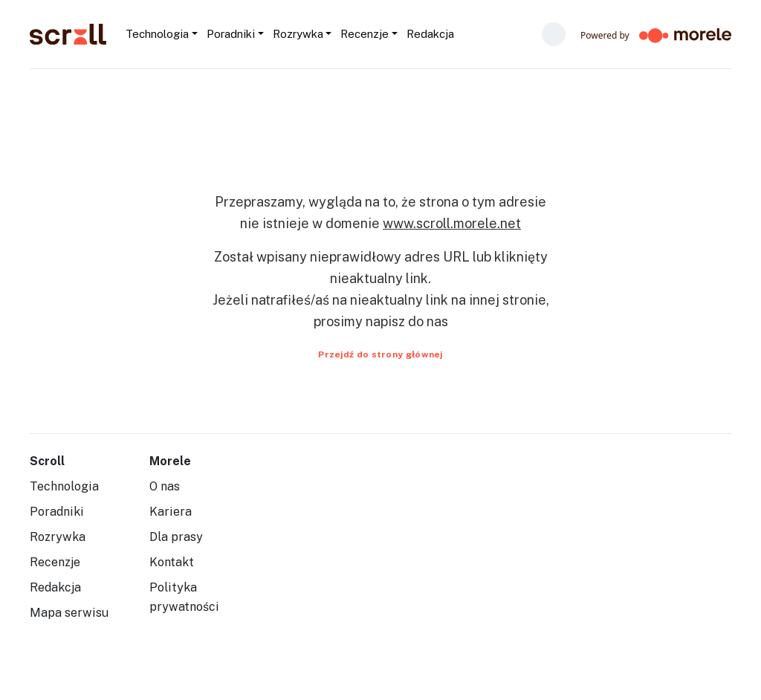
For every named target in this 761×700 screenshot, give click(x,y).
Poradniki (57, 512)
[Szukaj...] (459, 34)
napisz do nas (407, 321)
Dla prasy (176, 537)
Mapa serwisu (69, 613)
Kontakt (172, 562)
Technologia (64, 486)
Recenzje (55, 562)
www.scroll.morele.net (452, 223)
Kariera (171, 512)
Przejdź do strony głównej (380, 354)
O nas (165, 486)
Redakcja (55, 587)
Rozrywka (58, 537)
